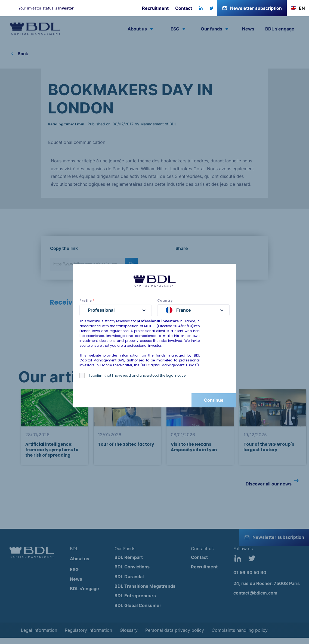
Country (165, 300)
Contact (184, 8)
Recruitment (155, 8)
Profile (87, 301)
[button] (298, 8)
